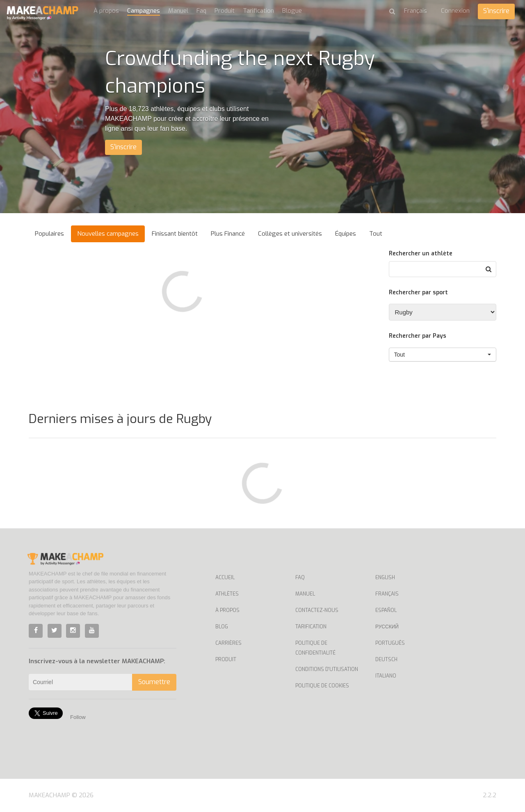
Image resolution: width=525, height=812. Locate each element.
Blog (222, 627)
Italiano (386, 676)
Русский (387, 627)
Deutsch (386, 660)
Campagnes (144, 11)
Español (386, 610)
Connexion (455, 11)
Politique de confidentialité (315, 648)
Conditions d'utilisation (327, 669)
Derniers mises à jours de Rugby (120, 419)
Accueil (225, 578)
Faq (201, 11)
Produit (225, 11)
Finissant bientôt (175, 234)
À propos (106, 11)
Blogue (292, 11)
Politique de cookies (322, 686)
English (385, 578)
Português (390, 643)
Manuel (178, 11)
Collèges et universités (290, 234)
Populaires (49, 234)
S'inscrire (496, 11)
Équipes (346, 234)
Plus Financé (228, 234)
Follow (78, 717)
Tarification (258, 11)
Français (387, 594)
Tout (376, 234)
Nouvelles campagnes (108, 234)
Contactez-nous (317, 610)
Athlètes (227, 594)
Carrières (228, 643)
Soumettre (154, 682)
